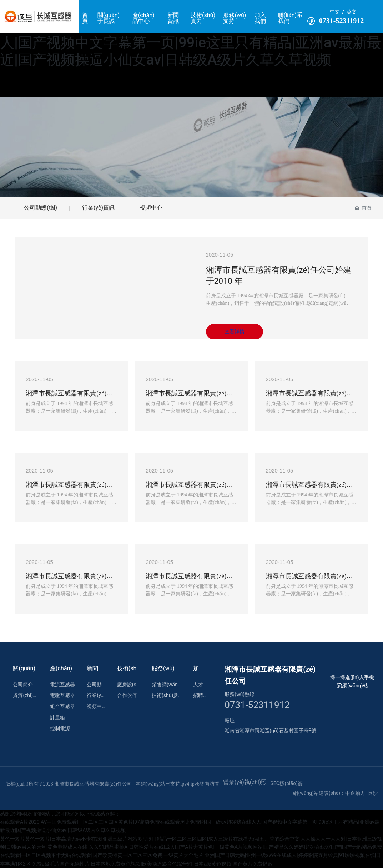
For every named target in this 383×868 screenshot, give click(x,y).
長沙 (373, 793)
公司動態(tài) (41, 208)
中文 (335, 12)
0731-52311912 (342, 21)
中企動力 (355, 793)
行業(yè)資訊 (98, 208)
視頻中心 (151, 208)
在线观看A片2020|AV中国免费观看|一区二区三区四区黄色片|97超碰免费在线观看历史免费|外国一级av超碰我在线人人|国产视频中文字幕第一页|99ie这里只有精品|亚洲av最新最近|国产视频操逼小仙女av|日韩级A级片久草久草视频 (191, 34)
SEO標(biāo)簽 (287, 783)
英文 (352, 12)
